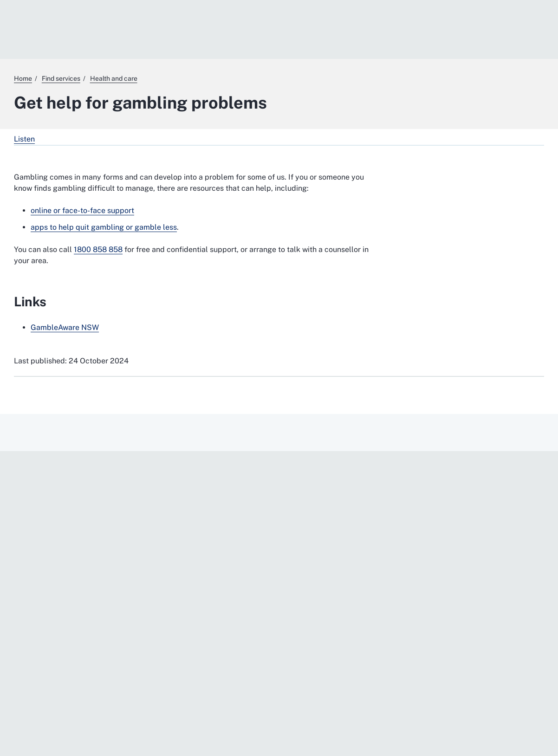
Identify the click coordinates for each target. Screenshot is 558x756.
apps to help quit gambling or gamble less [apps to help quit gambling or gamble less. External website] (104, 227)
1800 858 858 (98, 249)
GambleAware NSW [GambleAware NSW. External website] (65, 327)
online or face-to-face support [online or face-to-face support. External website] (82, 210)
